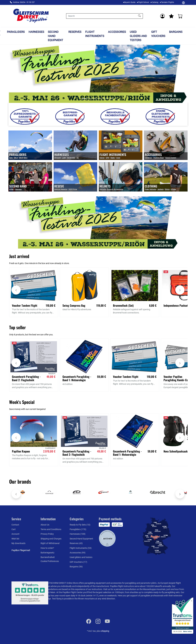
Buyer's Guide (130, 2)
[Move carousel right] (180, 290)
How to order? (47, 548)
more (118, 158)
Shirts (167, 189)
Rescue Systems (61, 189)
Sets (11, 158)
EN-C (26, 158)
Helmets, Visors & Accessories (111, 189)
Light (64, 158)
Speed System (171, 158)
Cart (14, 529)
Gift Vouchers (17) (78, 562)
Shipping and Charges (51, 539)
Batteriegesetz (47, 553)
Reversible (71, 158)
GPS (107, 158)
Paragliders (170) (78, 529)
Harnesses (45, 32)
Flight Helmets (150, 189)
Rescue (59, 186)
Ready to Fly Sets (5, 36)
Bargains (185, 32)
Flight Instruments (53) (81, 548)
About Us (45, 525)
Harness (18, 189)
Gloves (173, 189)
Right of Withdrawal (50, 543)
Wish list (15, 539)
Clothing (151, 186)
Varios (102, 158)
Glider (11, 189)
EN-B (21, 158)
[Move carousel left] (16, 290)
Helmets (105, 186)
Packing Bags (159, 158)
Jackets (160, 189)
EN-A (16, 158)
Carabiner (148, 158)
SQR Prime (73, 189)
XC (78, 158)
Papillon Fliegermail (21, 550)
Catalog (155, 2)
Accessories (126, 32)
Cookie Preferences (50, 561)
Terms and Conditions (51, 529)
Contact (15, 525)
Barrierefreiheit (48, 557)
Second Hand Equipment (65, 36)
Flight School (144, 2)
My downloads (18, 543)
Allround (57, 158)
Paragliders (25, 32)
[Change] (183, 3)
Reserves (84, 32)
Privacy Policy (47, 534)
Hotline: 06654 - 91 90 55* (24, 2)
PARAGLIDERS (18, 155)
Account (15, 534)
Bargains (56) (76, 567)
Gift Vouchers (167, 34)
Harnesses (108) (78, 534)
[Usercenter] (162, 16)
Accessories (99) (78, 553)
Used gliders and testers (147, 36)
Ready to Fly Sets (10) (80, 525)
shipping (105, 631)
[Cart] (180, 16)
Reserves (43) (76, 543)
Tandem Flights (168, 2)
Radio (113, 158)
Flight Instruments (104, 34)
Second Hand (18, 186)
